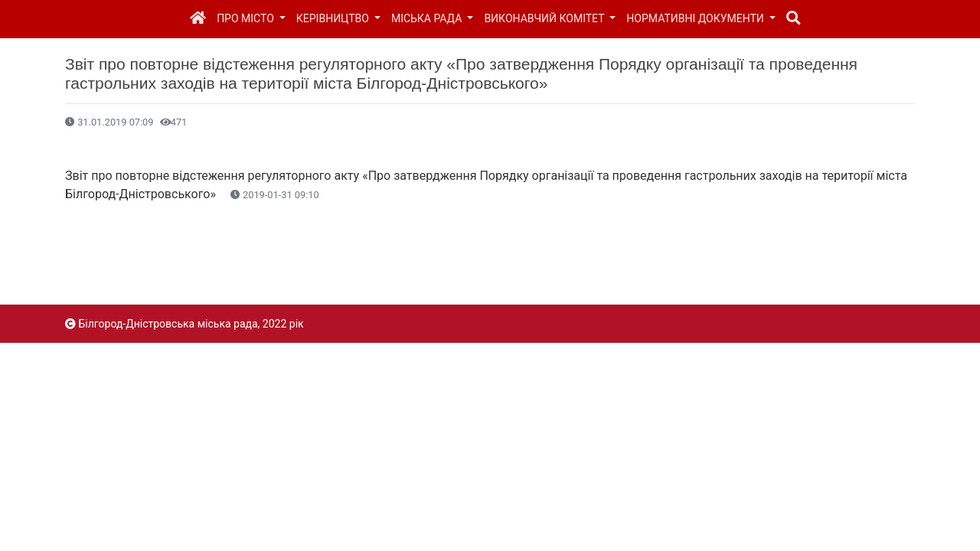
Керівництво (334, 18)
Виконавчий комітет (545, 18)
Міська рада (428, 18)
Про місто (247, 18)
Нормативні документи (696, 18)
